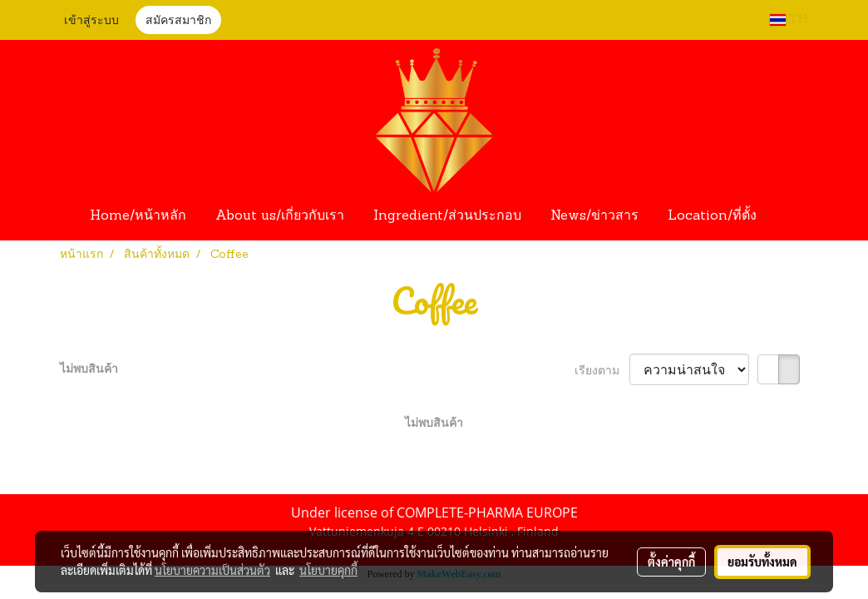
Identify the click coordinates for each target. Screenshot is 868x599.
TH (789, 20)
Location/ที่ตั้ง (712, 216)
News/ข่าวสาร (594, 216)
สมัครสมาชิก (178, 21)
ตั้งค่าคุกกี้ (671, 562)
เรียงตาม (602, 370)
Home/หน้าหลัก (138, 216)
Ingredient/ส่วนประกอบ (447, 216)
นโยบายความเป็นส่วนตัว (212, 570)
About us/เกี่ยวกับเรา (280, 216)
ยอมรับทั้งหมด (762, 562)
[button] (787, 216)
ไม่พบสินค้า (89, 368)
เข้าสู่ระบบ (91, 21)
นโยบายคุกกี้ (328, 570)
